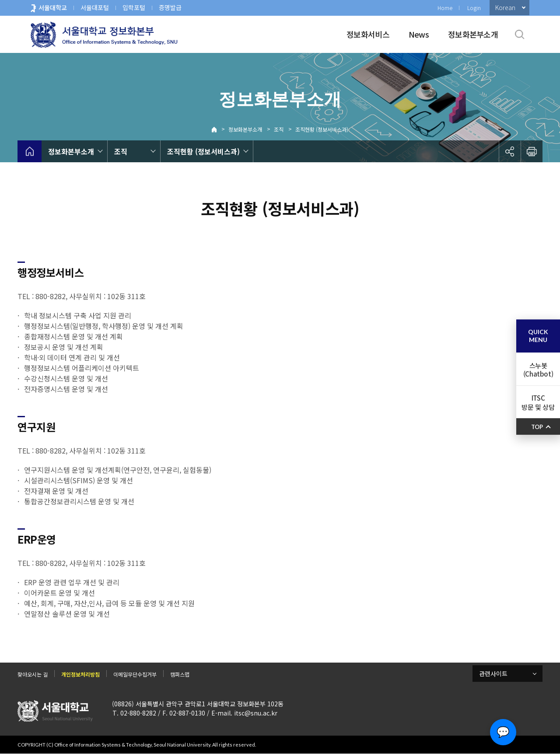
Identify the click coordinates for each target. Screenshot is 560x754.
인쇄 (532, 151)
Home (445, 8)
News (419, 34)
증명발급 (170, 7)
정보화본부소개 (473, 34)
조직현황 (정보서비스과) (322, 129)
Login (474, 8)
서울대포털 (95, 7)
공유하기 (510, 151)
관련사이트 (493, 674)
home (30, 151)
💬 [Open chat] (503, 732)
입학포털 (134, 7)
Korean (505, 7)
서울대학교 (53, 7)
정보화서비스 (368, 34)
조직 (279, 129)
